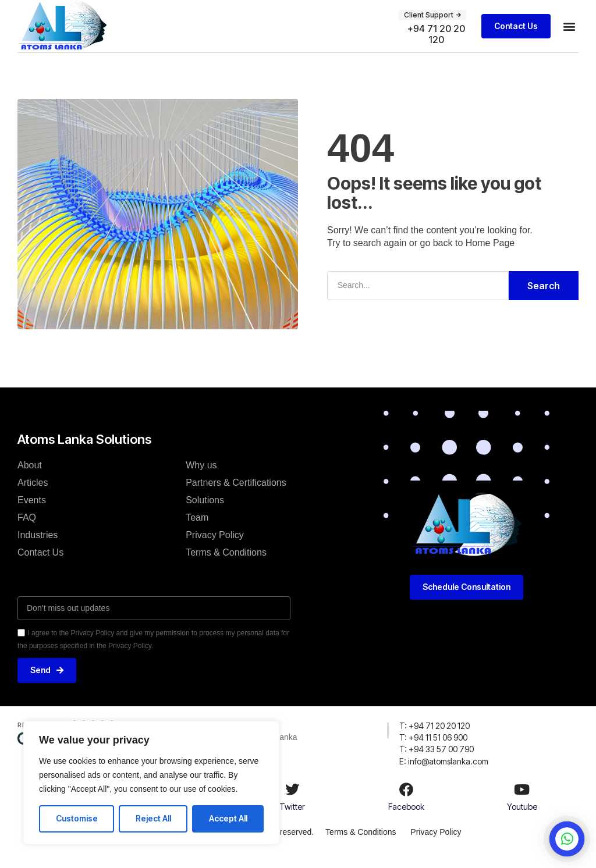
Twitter (292, 819)
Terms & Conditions (226, 564)
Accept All (228, 818)
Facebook (406, 819)
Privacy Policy (215, 547)
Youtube (522, 819)
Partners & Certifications (236, 494)
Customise (77, 818)
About (30, 477)
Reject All (153, 818)
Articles (33, 494)
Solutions (205, 512)
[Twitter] (292, 802)
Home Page (490, 255)
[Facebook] (406, 802)
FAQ (27, 529)
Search (544, 298)
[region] (151, 783)
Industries (38, 547)
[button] (432, 15)
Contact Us (40, 564)
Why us (201, 477)
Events (32, 512)
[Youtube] (522, 802)
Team (197, 529)
